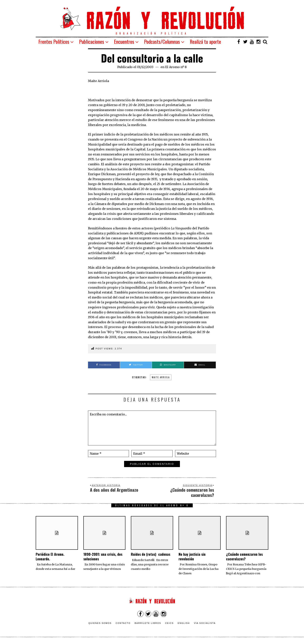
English (184, 623)
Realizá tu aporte (205, 42)
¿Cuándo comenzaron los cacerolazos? (244, 556)
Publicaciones (92, 42)
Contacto (123, 623)
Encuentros (124, 42)
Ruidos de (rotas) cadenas (151, 554)
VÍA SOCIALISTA (205, 623)
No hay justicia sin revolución (192, 556)
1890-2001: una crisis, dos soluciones (103, 556)
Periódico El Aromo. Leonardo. (50, 556)
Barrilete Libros (148, 623)
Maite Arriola (161, 377)
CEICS (169, 623)
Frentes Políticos (54, 42)
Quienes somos (100, 623)
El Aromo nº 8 (176, 67)
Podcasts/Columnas (162, 42)
